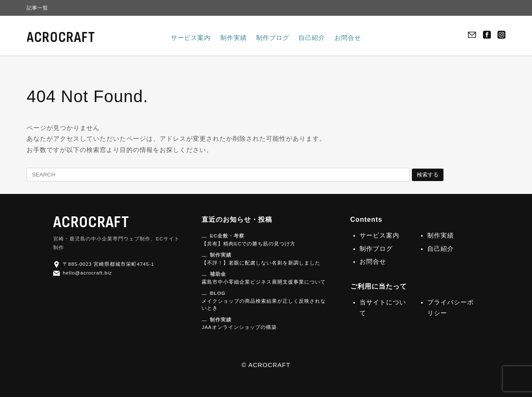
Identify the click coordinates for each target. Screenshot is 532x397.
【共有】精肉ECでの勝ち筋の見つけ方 (249, 240)
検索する (428, 175)
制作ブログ (273, 38)
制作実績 (234, 38)
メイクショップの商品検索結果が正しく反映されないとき (264, 300)
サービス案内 (191, 38)
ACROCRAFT (61, 38)
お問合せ (348, 38)
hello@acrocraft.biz (83, 273)
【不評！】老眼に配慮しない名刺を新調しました (261, 259)
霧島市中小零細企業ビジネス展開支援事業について (264, 278)
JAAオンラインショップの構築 (239, 323)
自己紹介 (312, 38)
